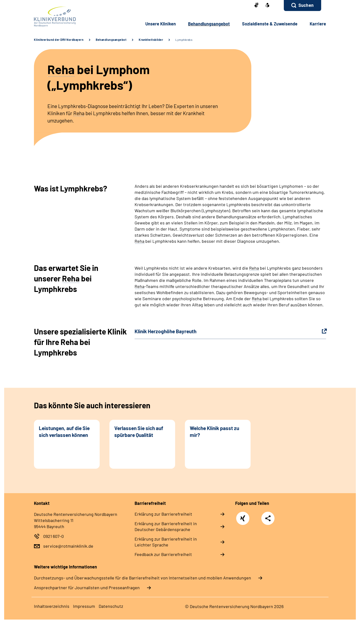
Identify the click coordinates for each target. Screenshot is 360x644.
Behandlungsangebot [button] (209, 24)
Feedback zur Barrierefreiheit (163, 554)
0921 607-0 (53, 536)
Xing (243, 516)
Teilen (268, 518)
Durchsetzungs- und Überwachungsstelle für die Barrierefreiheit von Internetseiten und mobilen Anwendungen (143, 578)
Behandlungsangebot (111, 40)
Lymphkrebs (184, 40)
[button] (302, 6)
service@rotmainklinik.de (68, 546)
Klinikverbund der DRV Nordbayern (59, 40)
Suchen (306, 5)
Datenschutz (111, 606)
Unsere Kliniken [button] (161, 24)
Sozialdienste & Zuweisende (270, 24)
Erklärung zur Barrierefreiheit (163, 514)
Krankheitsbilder (151, 40)
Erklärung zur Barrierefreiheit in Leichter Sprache (166, 542)
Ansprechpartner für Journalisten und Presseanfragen (87, 588)
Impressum (84, 606)
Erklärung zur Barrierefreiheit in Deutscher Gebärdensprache (166, 526)
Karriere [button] (318, 24)
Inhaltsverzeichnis (52, 606)
